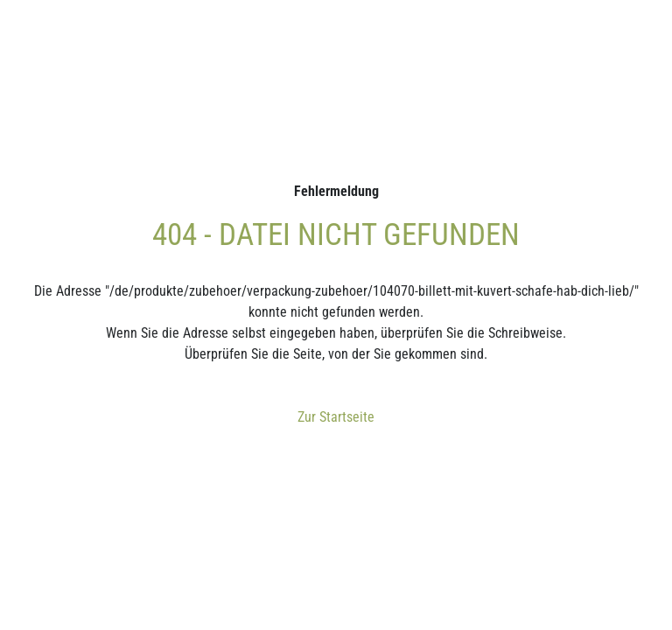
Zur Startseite (336, 417)
